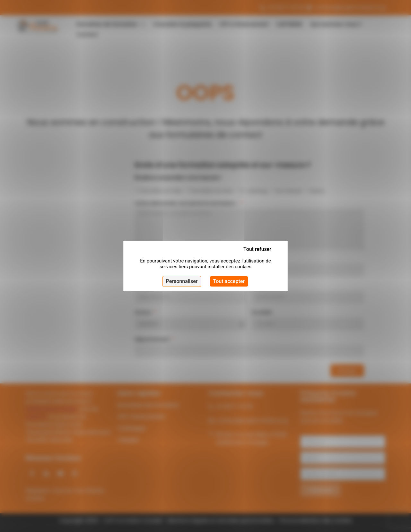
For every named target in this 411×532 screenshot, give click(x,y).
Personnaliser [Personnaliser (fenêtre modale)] (182, 281)
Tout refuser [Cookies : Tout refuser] (257, 249)
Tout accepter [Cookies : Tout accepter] (229, 281)
